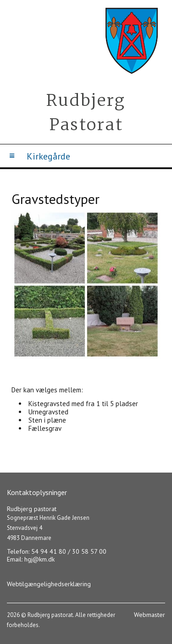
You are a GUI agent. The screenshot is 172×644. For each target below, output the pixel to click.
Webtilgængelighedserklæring (49, 584)
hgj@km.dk (39, 559)
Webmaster (150, 615)
